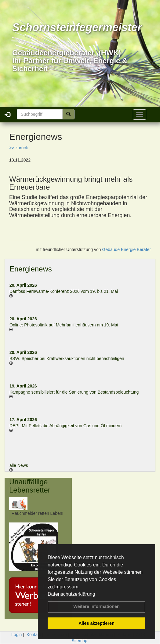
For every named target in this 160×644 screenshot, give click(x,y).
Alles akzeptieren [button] (96, 623)
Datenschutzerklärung (71, 594)
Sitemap (79, 641)
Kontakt (34, 635)
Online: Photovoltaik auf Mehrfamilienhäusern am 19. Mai (64, 325)
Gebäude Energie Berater (126, 249)
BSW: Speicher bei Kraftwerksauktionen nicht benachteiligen (67, 358)
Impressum (66, 587)
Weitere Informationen (96, 606)
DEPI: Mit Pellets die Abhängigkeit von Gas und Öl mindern (69, 426)
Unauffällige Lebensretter (30, 486)
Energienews (31, 269)
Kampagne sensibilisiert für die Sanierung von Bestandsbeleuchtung (74, 392)
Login (16, 635)
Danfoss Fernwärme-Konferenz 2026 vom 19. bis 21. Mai (64, 291)
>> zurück (18, 148)
